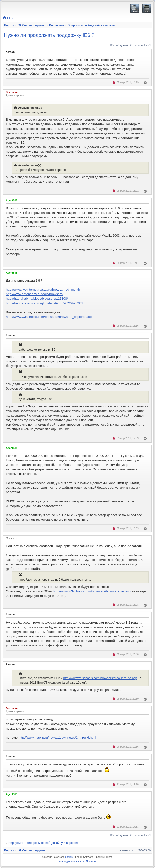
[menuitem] (8, 18)
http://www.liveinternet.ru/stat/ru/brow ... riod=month (43, 289)
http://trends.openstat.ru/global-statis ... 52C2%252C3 (45, 303)
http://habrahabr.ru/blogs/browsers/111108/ (37, 298)
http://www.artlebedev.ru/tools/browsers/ (35, 294)
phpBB (69, 857)
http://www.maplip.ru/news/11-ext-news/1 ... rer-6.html (57, 738)
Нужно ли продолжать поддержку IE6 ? (49, 35)
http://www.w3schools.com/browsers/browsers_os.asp (92, 591)
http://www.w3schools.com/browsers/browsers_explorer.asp (49, 317)
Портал (9, 25)
